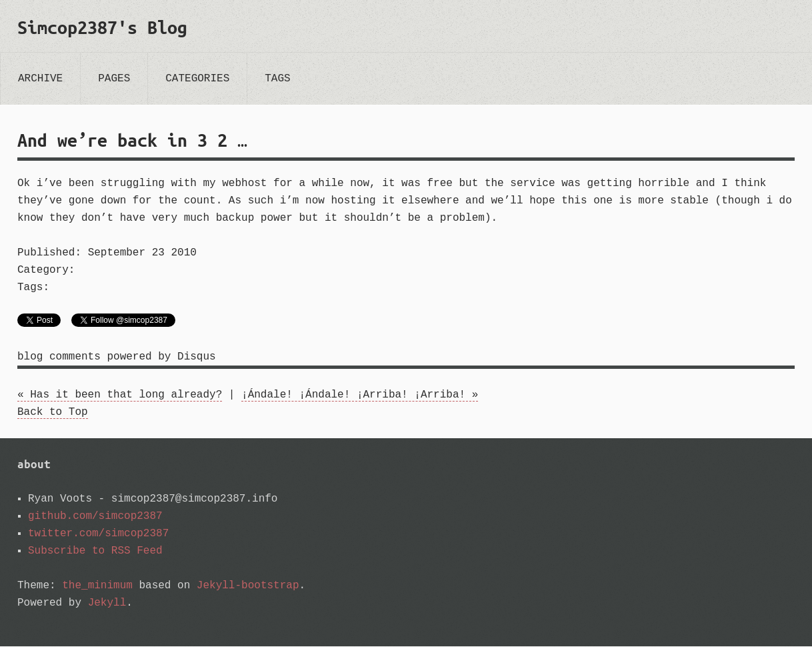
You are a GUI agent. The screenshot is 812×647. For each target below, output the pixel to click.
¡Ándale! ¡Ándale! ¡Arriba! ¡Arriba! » (360, 396)
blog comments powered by (117, 358)
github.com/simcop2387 (95, 517)
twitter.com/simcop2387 (98, 534)
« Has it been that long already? (120, 396)
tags (277, 79)
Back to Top (53, 413)
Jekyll (107, 604)
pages (114, 79)
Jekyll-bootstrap (248, 586)
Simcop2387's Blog (102, 27)
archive (40, 79)
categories (197, 79)
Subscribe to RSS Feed (95, 552)
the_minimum (97, 586)
